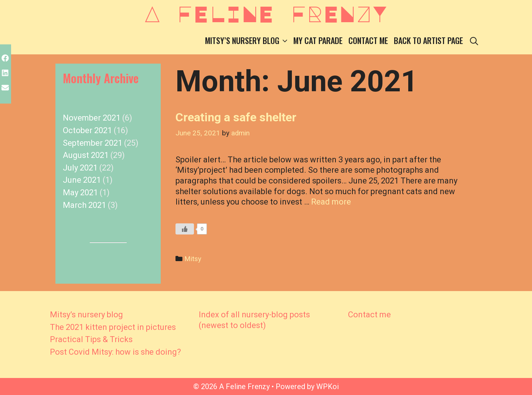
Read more (331, 202)
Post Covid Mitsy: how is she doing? (115, 352)
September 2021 (93, 143)
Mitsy (193, 259)
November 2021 (92, 118)
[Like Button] (185, 229)
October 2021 (87, 130)
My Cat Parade (318, 40)
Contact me (368, 40)
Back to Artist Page (428, 40)
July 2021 (80, 168)
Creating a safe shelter (236, 117)
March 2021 (84, 205)
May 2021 (80, 193)
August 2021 (86, 155)
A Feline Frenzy (266, 13)
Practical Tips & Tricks (91, 339)
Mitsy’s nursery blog (248, 40)
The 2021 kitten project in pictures (113, 327)
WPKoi (328, 386)
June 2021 (82, 180)
